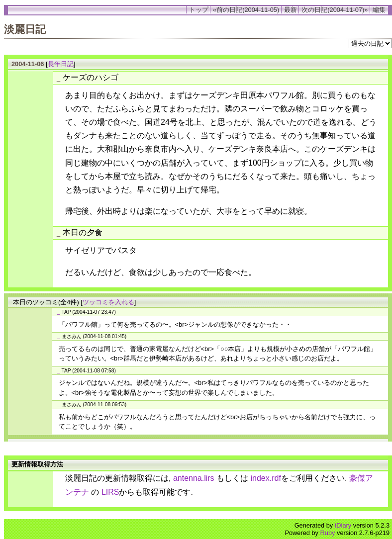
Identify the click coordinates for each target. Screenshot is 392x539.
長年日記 (61, 64)
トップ (199, 10)
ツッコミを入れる (108, 302)
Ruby (328, 533)
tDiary (343, 525)
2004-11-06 (28, 64)
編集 (379, 10)
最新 (291, 10)
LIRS (110, 492)
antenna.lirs (194, 478)
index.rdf (266, 478)
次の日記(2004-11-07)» (335, 10)
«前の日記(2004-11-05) (246, 10)
